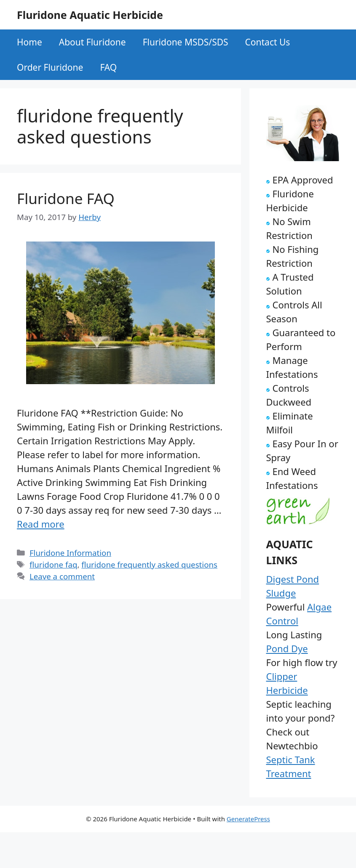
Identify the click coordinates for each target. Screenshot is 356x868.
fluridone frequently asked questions (149, 564)
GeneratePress (248, 819)
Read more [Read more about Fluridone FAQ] (41, 524)
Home (29, 42)
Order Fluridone (50, 67)
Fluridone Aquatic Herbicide (90, 15)
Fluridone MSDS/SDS (186, 42)
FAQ (108, 67)
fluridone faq (54, 564)
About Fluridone (92, 42)
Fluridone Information (70, 553)
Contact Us (268, 42)
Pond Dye (287, 648)
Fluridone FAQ (66, 198)
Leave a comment (62, 576)
